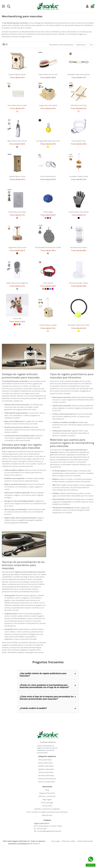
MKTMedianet (35, 844)
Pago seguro (47, 800)
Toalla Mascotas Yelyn (17, 212)
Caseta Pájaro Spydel (48, 325)
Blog (47, 790)
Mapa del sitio (47, 815)
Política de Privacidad (85, 841)
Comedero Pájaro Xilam (79, 176)
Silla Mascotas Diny (79, 105)
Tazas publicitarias (45, 760)
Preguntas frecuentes (47, 793)
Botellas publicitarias (46, 766)
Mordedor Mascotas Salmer (79, 74)
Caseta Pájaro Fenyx (17, 176)
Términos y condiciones (47, 796)
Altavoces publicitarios (47, 782)
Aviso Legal (55, 841)
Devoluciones (47, 806)
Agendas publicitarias (46, 769)
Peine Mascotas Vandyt (17, 105)
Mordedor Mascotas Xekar (79, 325)
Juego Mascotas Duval (17, 247)
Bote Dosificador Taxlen (79, 283)
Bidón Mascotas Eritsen (17, 141)
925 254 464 (42, 829)
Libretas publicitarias (46, 772)
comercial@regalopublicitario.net (49, 831)
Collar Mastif (48, 283)
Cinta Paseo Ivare (79, 141)
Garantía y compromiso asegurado (47, 809)
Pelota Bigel (48, 212)
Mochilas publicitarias (46, 775)
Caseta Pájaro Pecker (17, 74)
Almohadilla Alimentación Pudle (48, 247)
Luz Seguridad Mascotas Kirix (48, 141)
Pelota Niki (17, 319)
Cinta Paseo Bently (48, 176)
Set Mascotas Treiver (79, 247)
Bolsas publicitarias (45, 763)
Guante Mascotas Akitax (79, 212)
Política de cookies (68, 841)
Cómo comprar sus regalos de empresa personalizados (47, 812)
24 (92, 45)
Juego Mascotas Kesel (48, 105)
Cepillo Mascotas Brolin (48, 74)
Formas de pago (47, 803)
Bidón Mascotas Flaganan (17, 283)
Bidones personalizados (47, 779)
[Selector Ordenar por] (81, 45)
